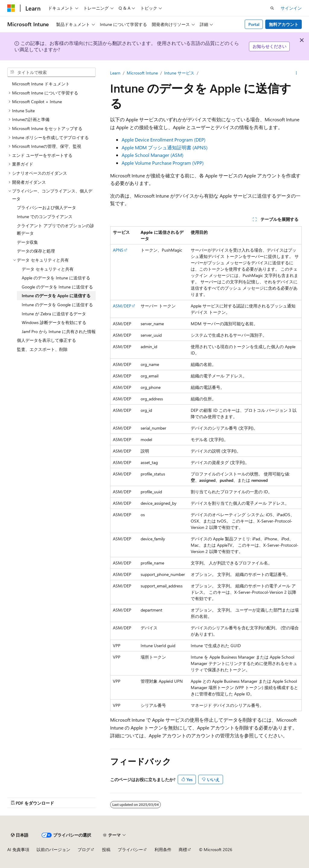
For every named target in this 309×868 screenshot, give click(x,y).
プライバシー (130, 849)
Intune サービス (179, 73)
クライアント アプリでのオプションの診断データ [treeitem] (56, 229)
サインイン (291, 8)
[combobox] (51, 72)
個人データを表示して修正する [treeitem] (46, 340)
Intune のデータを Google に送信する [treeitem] (57, 305)
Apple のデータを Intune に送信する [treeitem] (56, 278)
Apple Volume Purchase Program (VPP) (163, 163)
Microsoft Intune (142, 73)
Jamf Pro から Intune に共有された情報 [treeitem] (59, 331)
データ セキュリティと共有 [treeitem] (48, 269)
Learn (115, 73)
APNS (118, 250)
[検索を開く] (272, 8)
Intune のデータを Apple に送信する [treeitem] (56, 296)
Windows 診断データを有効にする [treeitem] (54, 322)
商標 (183, 849)
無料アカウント (284, 24)
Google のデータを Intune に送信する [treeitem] (57, 287)
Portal (254, 24)
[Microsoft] (11, 8)
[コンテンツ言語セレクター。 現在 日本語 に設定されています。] (20, 835)
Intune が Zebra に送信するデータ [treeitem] (54, 314)
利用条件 (163, 849)
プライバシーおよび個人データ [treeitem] (46, 207)
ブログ (84, 849)
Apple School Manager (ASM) (153, 155)
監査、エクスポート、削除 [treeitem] (42, 349)
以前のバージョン (53, 849)
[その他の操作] (296, 73)
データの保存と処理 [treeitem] (36, 251)
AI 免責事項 (18, 849)
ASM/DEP (122, 306)
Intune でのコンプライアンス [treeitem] (45, 216)
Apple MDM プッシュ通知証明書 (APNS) (165, 147)
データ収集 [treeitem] (27, 242)
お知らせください (269, 46)
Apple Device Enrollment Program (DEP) (164, 140)
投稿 (106, 849)
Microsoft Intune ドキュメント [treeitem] (41, 84)
